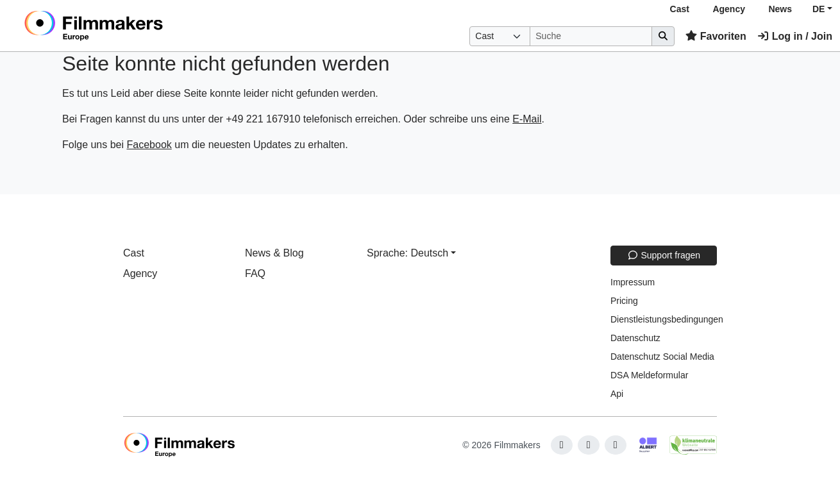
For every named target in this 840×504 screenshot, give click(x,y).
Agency (729, 9)
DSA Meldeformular (649, 375)
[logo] (125, 26)
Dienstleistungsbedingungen (667, 319)
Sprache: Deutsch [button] (407, 253)
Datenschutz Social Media (662, 357)
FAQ (255, 273)
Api (617, 394)
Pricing (624, 301)
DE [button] (819, 9)
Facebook (149, 145)
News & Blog (274, 253)
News (780, 9)
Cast (680, 9)
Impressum (633, 282)
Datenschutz (635, 338)
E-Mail (527, 119)
